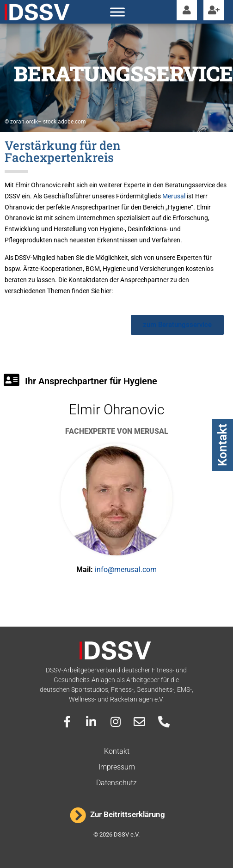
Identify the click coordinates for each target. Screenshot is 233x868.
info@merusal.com (126, 569)
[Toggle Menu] (117, 12)
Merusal (174, 196)
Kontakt (222, 445)
